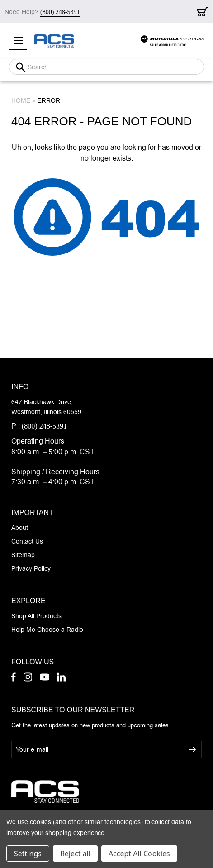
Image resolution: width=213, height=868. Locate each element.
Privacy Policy (31, 568)
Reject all (75, 854)
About (20, 528)
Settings (28, 854)
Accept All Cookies (139, 854)
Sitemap (23, 555)
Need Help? (42, 12)
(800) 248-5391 (44, 426)
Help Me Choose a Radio (47, 630)
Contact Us (27, 541)
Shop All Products (36, 616)
